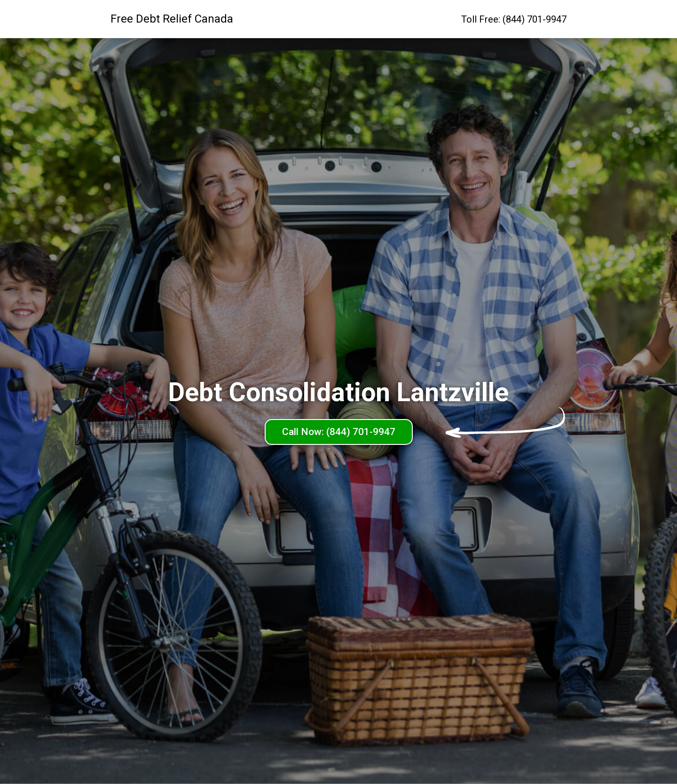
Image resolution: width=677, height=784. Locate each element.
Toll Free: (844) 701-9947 (514, 19)
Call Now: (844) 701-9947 (339, 432)
